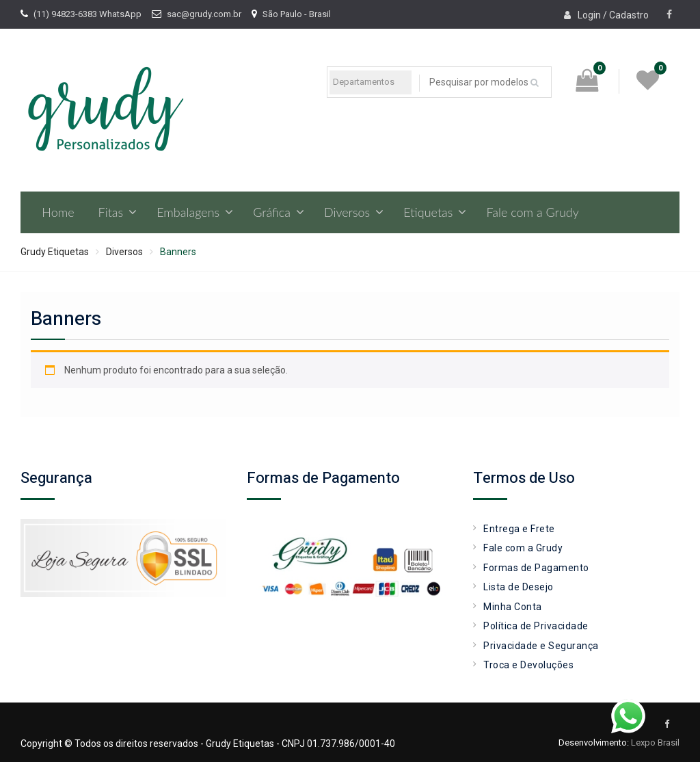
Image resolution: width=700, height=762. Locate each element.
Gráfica (272, 212)
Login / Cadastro (613, 15)
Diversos (347, 212)
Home (58, 212)
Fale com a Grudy (532, 212)
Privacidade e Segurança (541, 646)
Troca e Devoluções (528, 665)
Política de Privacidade (536, 626)
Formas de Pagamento (536, 568)
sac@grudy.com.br (204, 14)
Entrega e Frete (519, 529)
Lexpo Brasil (655, 743)
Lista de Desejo (519, 587)
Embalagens (188, 212)
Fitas (111, 212)
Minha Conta (513, 607)
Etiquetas (428, 212)
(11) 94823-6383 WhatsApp (87, 14)
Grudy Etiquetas (55, 252)
